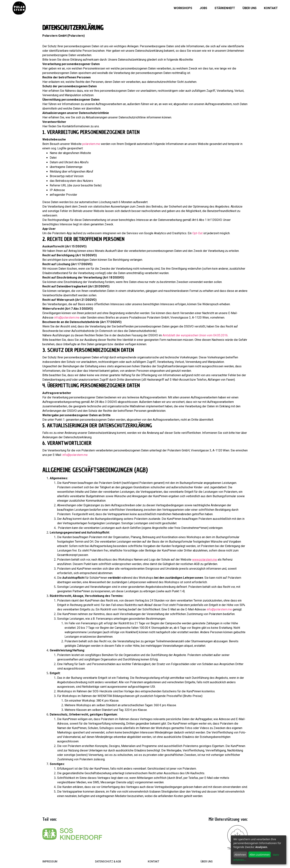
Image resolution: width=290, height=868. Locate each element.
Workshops (183, 8)
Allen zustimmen (260, 855)
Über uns (249, 8)
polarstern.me (91, 144)
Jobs (203, 8)
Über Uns (207, 862)
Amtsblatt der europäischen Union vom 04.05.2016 (195, 335)
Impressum (50, 862)
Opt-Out (197, 233)
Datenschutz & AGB (108, 862)
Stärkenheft (225, 8)
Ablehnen (240, 855)
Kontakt (271, 8)
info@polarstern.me (67, 318)
